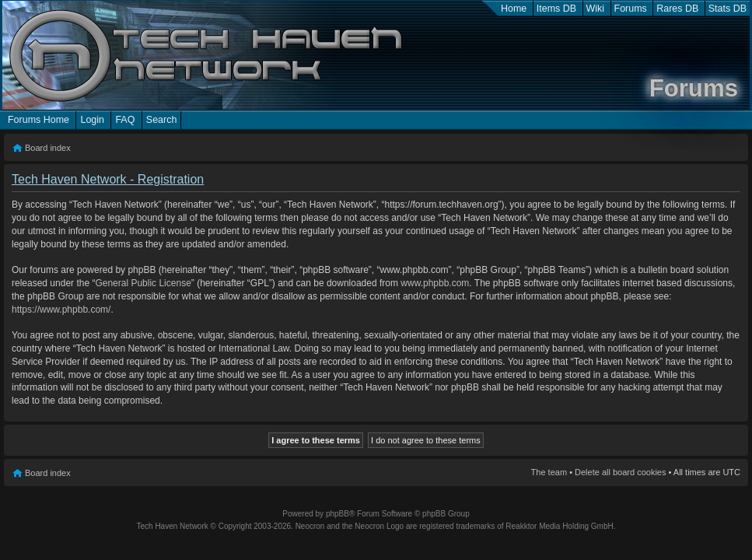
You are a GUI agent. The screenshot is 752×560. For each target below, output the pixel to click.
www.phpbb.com (435, 283)
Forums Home (38, 120)
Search (162, 120)
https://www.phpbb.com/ (61, 310)
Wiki (596, 9)
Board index (48, 148)
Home (514, 9)
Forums (631, 9)
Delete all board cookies (620, 472)
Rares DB (677, 9)
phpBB (338, 514)
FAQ (125, 120)
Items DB (556, 9)
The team (549, 472)
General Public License (143, 283)
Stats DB (728, 9)
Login (92, 120)
